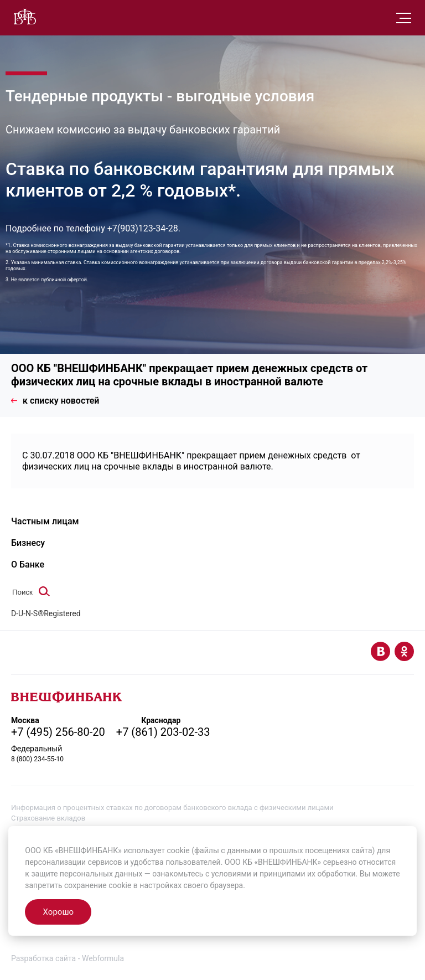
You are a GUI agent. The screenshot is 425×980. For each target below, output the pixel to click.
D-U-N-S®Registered (46, 613)
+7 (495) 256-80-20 (58, 732)
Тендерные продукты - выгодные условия (160, 96)
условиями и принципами (258, 874)
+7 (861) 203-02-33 (163, 732)
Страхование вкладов (48, 818)
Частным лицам (45, 521)
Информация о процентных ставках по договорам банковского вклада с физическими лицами (172, 808)
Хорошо (58, 912)
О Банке (28, 564)
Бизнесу (28, 543)
